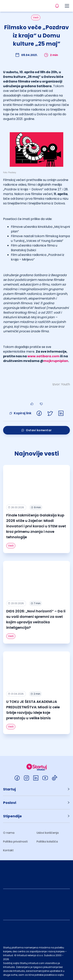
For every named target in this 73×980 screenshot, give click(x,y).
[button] (36, 789)
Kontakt (8, 850)
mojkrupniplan (56, 361)
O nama (9, 833)
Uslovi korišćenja (48, 833)
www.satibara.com (43, 356)
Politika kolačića (47, 842)
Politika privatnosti (15, 842)
